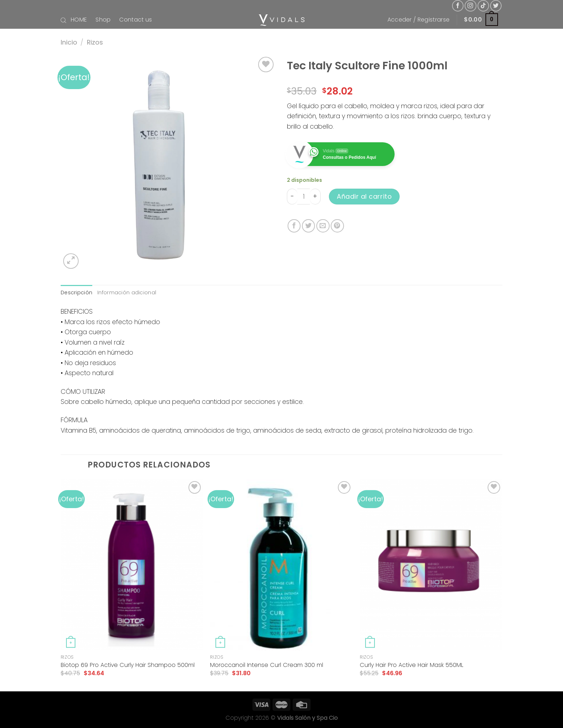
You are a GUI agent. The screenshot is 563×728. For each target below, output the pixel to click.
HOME (79, 20)
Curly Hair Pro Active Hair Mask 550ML (411, 665)
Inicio (69, 42)
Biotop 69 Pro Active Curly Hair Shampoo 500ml (128, 665)
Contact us (136, 20)
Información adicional (127, 292)
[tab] (76, 293)
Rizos (95, 42)
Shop (103, 20)
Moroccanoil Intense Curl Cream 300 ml (267, 665)
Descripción (76, 292)
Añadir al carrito (364, 196)
